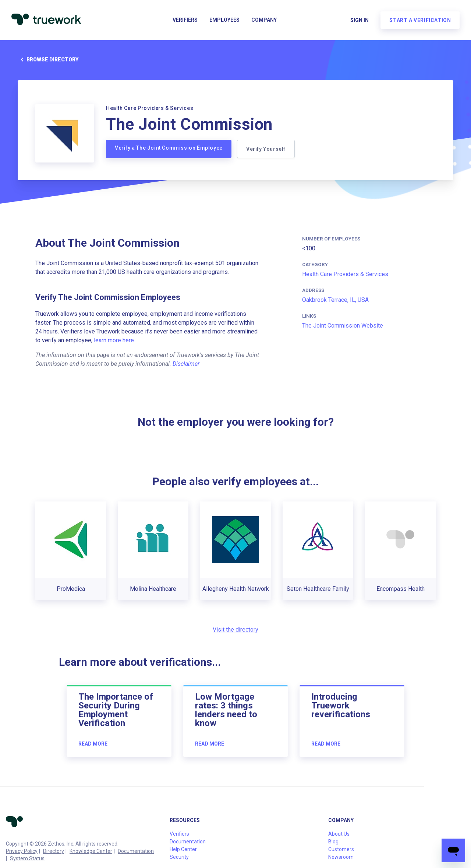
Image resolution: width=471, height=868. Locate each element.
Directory (54, 851)
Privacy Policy (22, 851)
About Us (339, 834)
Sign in (359, 21)
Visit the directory (235, 630)
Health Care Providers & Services (345, 274)
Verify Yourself (266, 149)
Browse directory (48, 60)
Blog (333, 842)
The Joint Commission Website (343, 326)
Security (179, 857)
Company (264, 21)
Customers (341, 849)
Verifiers (185, 21)
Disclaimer (186, 364)
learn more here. (114, 340)
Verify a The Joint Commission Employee (169, 148)
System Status (27, 858)
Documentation (136, 851)
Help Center (183, 849)
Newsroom (341, 857)
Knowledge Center (91, 851)
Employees (224, 21)
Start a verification (420, 21)
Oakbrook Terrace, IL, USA (335, 300)
